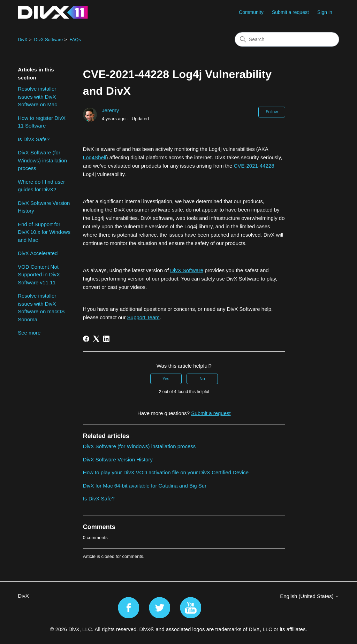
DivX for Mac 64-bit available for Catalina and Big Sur (145, 486)
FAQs (75, 40)
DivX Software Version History (44, 207)
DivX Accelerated (38, 253)
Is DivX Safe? (34, 139)
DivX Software (48, 40)
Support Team (143, 317)
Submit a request (290, 12)
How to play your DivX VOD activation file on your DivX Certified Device (166, 472)
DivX (22, 40)
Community (251, 12)
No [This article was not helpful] (202, 379)
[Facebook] (86, 339)
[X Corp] (96, 339)
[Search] (287, 39)
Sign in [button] (325, 12)
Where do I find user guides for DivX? (41, 186)
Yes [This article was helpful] (166, 379)
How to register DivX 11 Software (42, 122)
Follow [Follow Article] (272, 112)
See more (29, 333)
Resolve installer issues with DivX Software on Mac (37, 97)
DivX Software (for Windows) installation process (42, 160)
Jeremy (110, 110)
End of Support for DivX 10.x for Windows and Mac (44, 232)
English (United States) (310, 596)
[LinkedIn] (106, 339)
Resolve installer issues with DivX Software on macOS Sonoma (41, 308)
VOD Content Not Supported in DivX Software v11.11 (39, 275)
